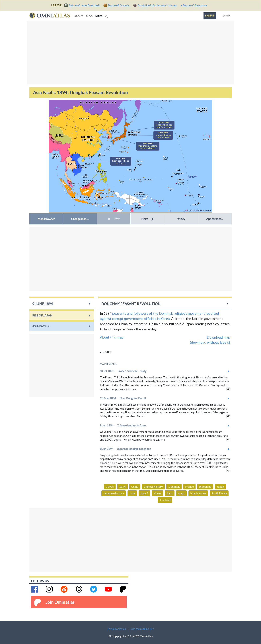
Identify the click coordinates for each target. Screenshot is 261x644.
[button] (80, 219)
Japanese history (114, 493)
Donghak (174, 486)
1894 (122, 486)
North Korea (198, 493)
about (79, 16)
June (132, 493)
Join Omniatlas (60, 602)
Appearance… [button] (215, 219)
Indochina (205, 486)
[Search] (107, 16)
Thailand (165, 500)
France (189, 486)
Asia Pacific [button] (41, 326)
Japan (220, 486)
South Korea (219, 493)
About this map (112, 337)
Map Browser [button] (46, 219)
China (135, 486)
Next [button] (147, 219)
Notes (107, 352)
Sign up (210, 16)
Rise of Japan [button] (42, 315)
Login (226, 15)
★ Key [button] (181, 219)
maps (100, 16)
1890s (110, 486)
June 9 (144, 493)
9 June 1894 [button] (43, 304)
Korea (157, 493)
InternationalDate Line (192, 177)
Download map (218, 337)
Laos (170, 493)
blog (89, 16)
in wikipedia (228, 389)
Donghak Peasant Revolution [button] (131, 304)
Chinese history (153, 486)
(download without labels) (210, 342)
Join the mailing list (142, 629)
